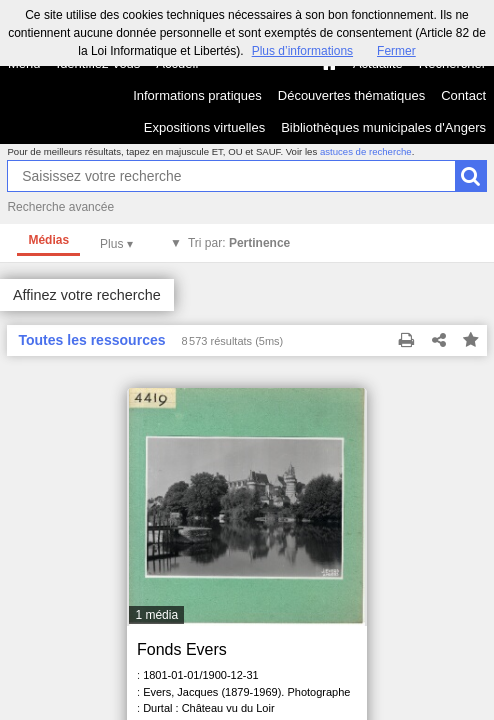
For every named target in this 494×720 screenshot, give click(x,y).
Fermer (396, 51)
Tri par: (239, 243)
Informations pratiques (197, 95)
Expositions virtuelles (204, 127)
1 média (156, 615)
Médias (48, 240)
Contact (463, 95)
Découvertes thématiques (351, 95)
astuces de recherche (366, 151)
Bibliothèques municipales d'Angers (383, 127)
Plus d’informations (302, 51)
